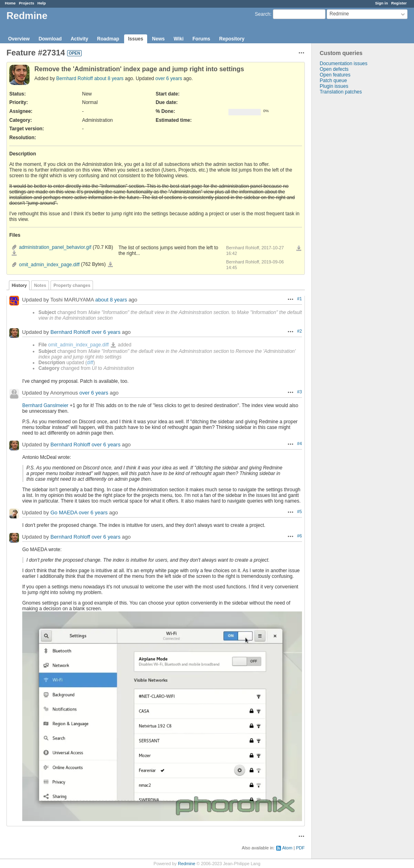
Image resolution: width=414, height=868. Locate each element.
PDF (300, 848)
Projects (27, 3)
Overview (19, 39)
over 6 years (169, 79)
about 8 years (109, 79)
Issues (136, 39)
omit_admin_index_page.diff (49, 265)
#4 (300, 444)
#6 (300, 536)
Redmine (187, 864)
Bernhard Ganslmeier (45, 405)
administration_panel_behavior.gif (55, 247)
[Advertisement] (352, 222)
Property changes (72, 285)
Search (262, 14)
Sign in (382, 3)
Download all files (299, 248)
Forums (201, 39)
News (158, 39)
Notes (40, 285)
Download (50, 39)
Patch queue (333, 81)
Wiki (178, 39)
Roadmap (108, 39)
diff (90, 363)
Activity (79, 39)
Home (10, 3)
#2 (300, 331)
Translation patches (341, 92)
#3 (300, 392)
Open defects (334, 69)
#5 (300, 511)
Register (399, 3)
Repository (232, 39)
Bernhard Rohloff (75, 79)
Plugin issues (334, 86)
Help (42, 3)
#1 (300, 299)
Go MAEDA (64, 513)
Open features (335, 75)
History (19, 285)
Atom (287, 848)
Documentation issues (344, 64)
